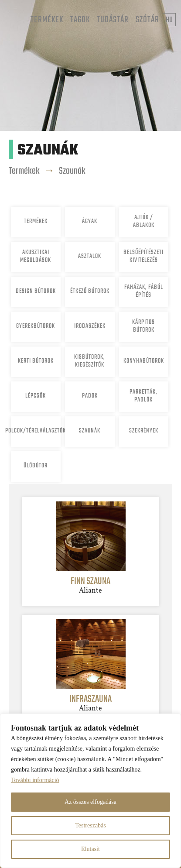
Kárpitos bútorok (143, 326)
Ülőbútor (36, 466)
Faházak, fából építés (144, 291)
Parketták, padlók (143, 396)
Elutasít (90, 849)
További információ (35, 780)
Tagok (80, 20)
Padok (90, 396)
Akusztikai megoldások (36, 256)
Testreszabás (90, 825)
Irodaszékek (90, 326)
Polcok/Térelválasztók (36, 431)
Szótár (147, 20)
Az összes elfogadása (90, 802)
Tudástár (113, 20)
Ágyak (90, 221)
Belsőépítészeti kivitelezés (143, 256)
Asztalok (90, 256)
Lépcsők (36, 396)
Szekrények (144, 431)
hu (169, 20)
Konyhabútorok (144, 361)
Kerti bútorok (36, 361)
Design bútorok (36, 291)
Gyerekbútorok (36, 326)
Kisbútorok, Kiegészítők (90, 361)
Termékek (47, 20)
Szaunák (72, 171)
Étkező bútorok (90, 291)
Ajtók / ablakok (144, 221)
